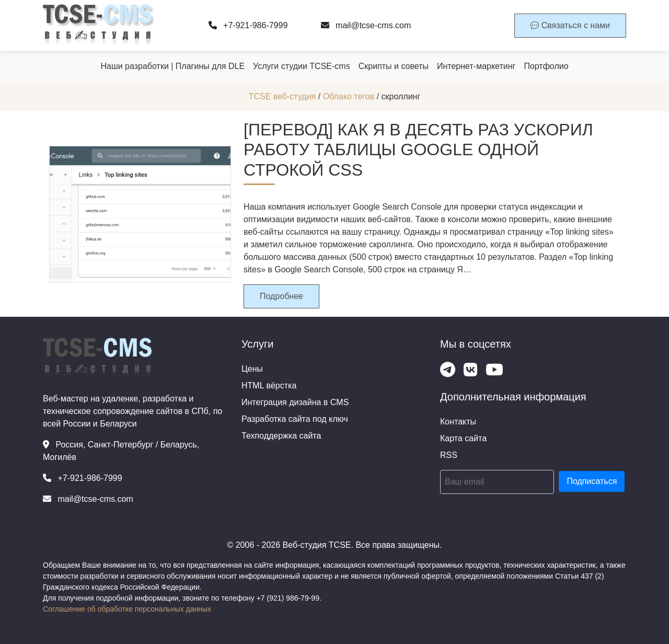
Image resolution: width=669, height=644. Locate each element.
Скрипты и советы (394, 66)
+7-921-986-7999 (248, 25)
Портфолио (546, 66)
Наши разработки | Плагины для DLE (172, 66)
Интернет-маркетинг (476, 66)
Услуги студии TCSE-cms (302, 66)
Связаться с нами (570, 25)
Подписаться (592, 481)
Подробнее (281, 296)
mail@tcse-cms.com (366, 25)
